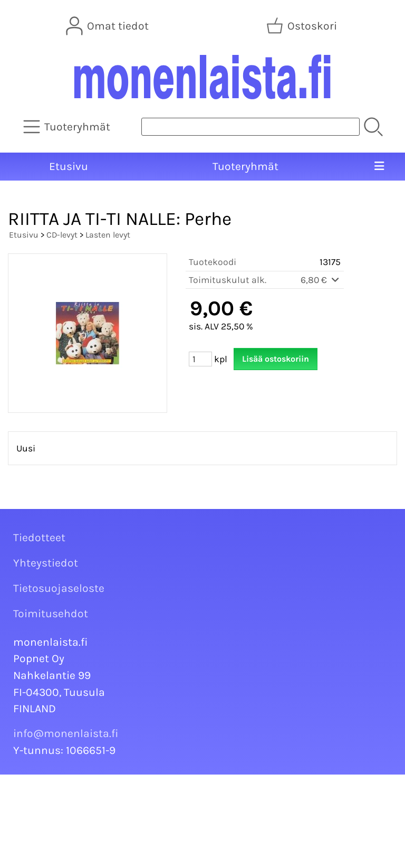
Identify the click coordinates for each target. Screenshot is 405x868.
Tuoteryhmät (245, 166)
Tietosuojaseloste (59, 588)
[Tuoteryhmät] (68, 127)
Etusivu (69, 166)
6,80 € (321, 280)
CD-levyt (62, 235)
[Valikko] (379, 167)
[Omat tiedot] (108, 26)
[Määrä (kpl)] (200, 359)
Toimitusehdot (51, 614)
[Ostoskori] (303, 26)
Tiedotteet (39, 537)
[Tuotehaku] (250, 127)
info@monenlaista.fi (66, 733)
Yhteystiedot (46, 563)
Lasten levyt (108, 235)
